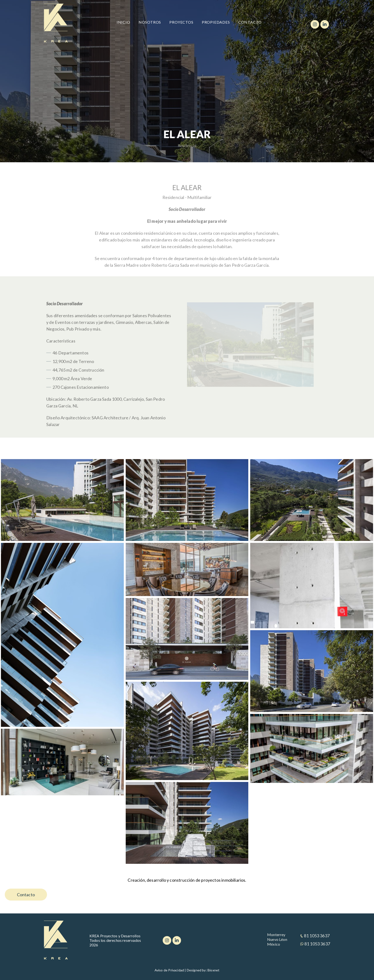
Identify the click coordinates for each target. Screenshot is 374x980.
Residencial (187, 145)
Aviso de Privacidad (169, 970)
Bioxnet (213, 970)
